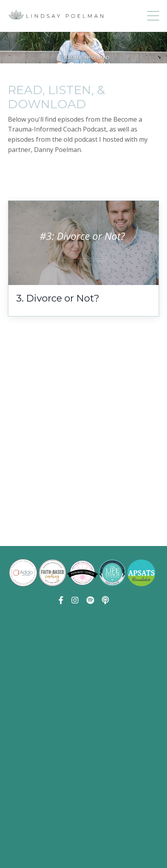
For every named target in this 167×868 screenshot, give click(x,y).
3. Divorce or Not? (58, 298)
